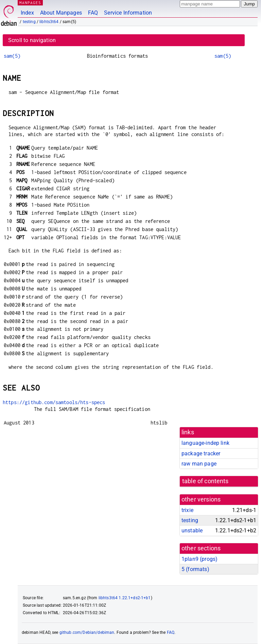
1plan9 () (199, 559)
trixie (187, 510)
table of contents (205, 481)
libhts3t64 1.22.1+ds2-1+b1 (125, 598)
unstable (192, 531)
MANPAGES (30, 3)
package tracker (201, 453)
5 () (195, 569)
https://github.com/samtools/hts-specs (54, 402)
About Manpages (61, 13)
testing (29, 22)
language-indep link (205, 443)
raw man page (199, 464)
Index (27, 13)
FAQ (93, 13)
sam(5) (12, 56)
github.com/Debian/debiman (87, 632)
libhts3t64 (49, 22)
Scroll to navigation (32, 40)
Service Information (128, 13)
